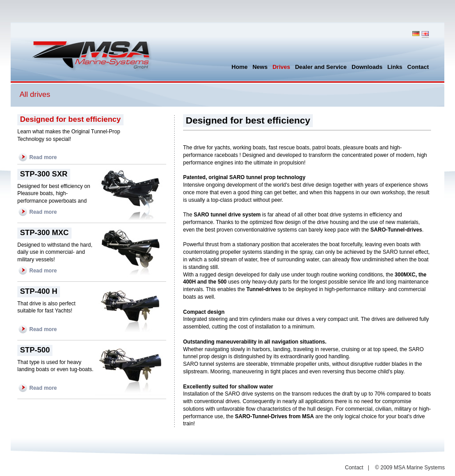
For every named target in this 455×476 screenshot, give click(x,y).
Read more (43, 157)
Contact (354, 468)
